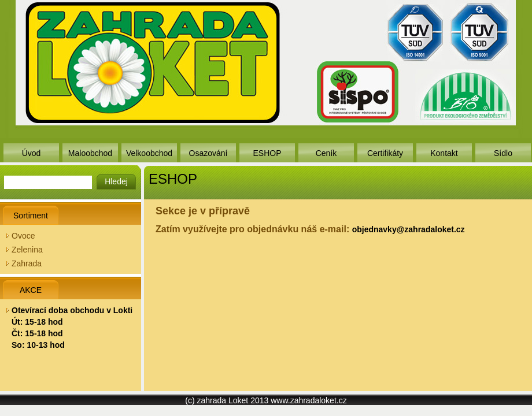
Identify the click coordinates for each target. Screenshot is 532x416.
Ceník (326, 153)
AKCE (31, 290)
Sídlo (503, 153)
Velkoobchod (149, 153)
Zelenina (27, 250)
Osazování (208, 153)
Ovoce (23, 236)
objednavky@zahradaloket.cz (409, 229)
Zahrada (27, 263)
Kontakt (444, 153)
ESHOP (267, 153)
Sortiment (31, 216)
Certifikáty (385, 153)
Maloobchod (90, 153)
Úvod (32, 153)
